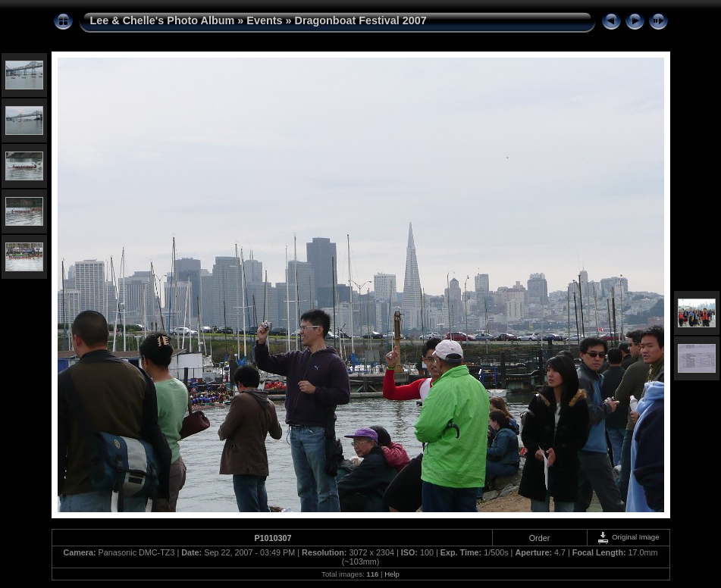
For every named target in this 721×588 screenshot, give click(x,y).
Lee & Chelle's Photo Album (163, 20)
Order (540, 538)
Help (392, 574)
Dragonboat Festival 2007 (361, 20)
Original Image (628, 537)
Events (264, 20)
